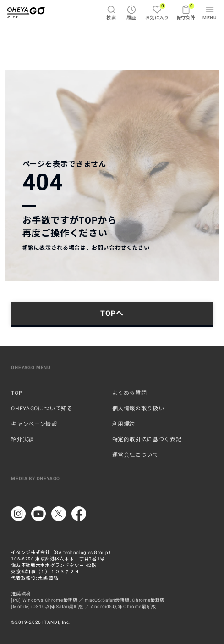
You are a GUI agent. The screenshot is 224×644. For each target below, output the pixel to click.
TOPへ (112, 313)
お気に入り (157, 11)
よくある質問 (130, 393)
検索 (111, 13)
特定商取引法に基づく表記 (147, 439)
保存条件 (186, 11)
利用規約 (124, 424)
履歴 (131, 13)
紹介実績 (23, 439)
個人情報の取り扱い (138, 409)
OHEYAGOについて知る (42, 409)
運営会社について (135, 455)
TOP (17, 393)
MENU (210, 13)
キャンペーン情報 (34, 424)
